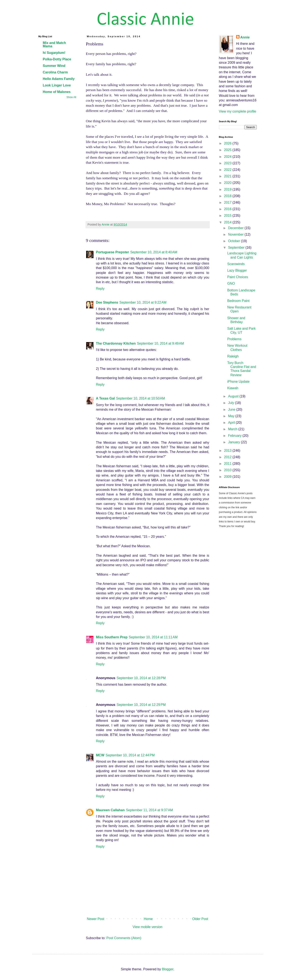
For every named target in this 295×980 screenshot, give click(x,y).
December (236, 228)
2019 (228, 189)
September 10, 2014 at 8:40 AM (154, 252)
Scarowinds (236, 264)
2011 (228, 464)
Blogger (167, 969)
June (232, 410)
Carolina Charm (55, 72)
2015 (228, 216)
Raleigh (233, 356)
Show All (71, 97)
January (234, 442)
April (232, 423)
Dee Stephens (107, 302)
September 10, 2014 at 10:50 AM (140, 398)
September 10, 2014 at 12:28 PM (141, 678)
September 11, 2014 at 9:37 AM (149, 810)
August (234, 396)
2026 (228, 143)
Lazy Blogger (237, 270)
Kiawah (233, 388)
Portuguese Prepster (113, 252)
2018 (228, 196)
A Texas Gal (105, 398)
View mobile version (147, 927)
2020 (228, 183)
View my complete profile (238, 111)
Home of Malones (57, 92)
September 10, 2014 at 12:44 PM (130, 755)
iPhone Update (238, 382)
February (235, 436)
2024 (228, 157)
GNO (231, 284)
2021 (228, 176)
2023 (228, 163)
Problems (234, 339)
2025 (228, 150)
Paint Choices (238, 277)
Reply (100, 289)
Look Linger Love (57, 85)
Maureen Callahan (110, 810)
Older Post (200, 919)
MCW (100, 755)
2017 (228, 203)
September (237, 248)
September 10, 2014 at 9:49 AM (161, 343)
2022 (228, 170)
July (231, 403)
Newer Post (96, 919)
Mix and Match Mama (54, 44)
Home (148, 919)
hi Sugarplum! (54, 53)
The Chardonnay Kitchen (116, 343)
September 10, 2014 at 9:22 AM (143, 302)
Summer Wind (54, 66)
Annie (245, 37)
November (236, 234)
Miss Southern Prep (112, 637)
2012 (228, 457)
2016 (228, 209)
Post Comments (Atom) (124, 938)
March (233, 429)
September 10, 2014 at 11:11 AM (153, 637)
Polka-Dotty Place (57, 59)
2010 (228, 470)
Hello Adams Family (59, 79)
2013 (228, 451)
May (232, 416)
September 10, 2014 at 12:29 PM (141, 705)
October (234, 241)
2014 (228, 222)
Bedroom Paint (238, 301)
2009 (228, 477)
